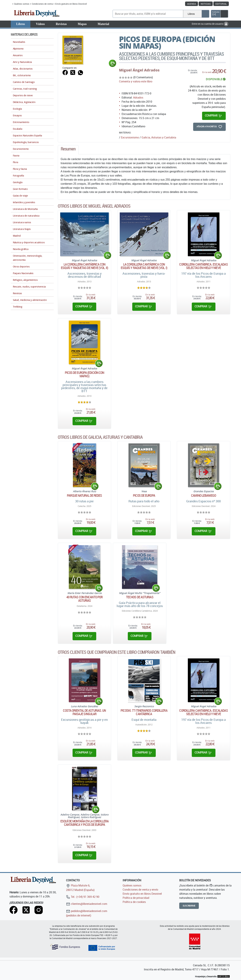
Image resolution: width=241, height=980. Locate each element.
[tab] (68, 150)
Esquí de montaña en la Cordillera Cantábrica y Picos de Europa (84, 823)
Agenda (192, 4)
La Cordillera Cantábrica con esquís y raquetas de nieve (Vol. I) (144, 266)
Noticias (206, 4)
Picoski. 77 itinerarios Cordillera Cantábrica (144, 712)
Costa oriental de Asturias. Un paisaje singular (84, 712)
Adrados (138, 97)
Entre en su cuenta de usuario (210, 24)
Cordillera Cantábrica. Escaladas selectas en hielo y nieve (203, 266)
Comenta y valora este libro (136, 81)
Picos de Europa (144, 495)
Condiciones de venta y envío (140, 890)
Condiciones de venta (42, 4)
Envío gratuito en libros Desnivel (71, 4)
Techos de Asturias (140, 597)
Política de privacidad (136, 898)
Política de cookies (134, 902)
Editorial (221, 4)
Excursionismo (130, 137)
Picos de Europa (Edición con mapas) (85, 374)
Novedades (19, 42)
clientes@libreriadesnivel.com (87, 904)
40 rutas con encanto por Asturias (84, 599)
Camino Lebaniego (204, 495)
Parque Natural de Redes (84, 495)
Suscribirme (189, 906)
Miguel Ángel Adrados (139, 70)
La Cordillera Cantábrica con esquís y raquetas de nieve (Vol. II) (85, 266)
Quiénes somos (22, 4)
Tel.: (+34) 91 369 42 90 (83, 897)
